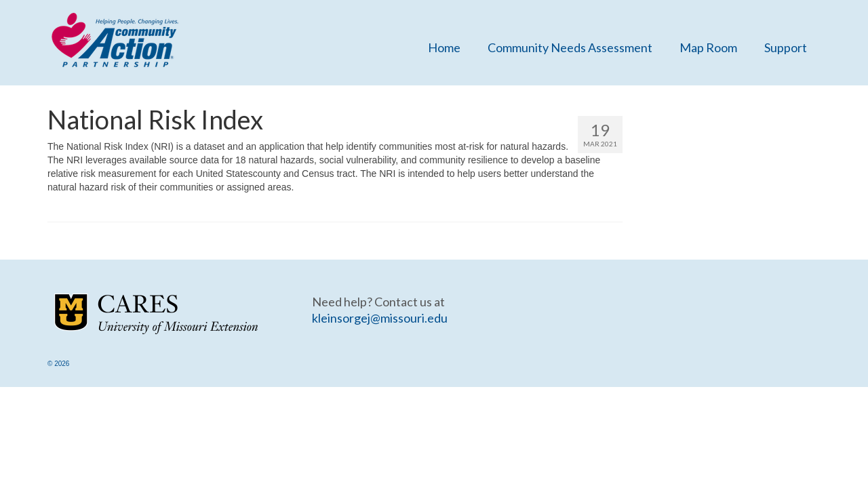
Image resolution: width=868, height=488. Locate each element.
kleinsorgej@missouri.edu (380, 318)
